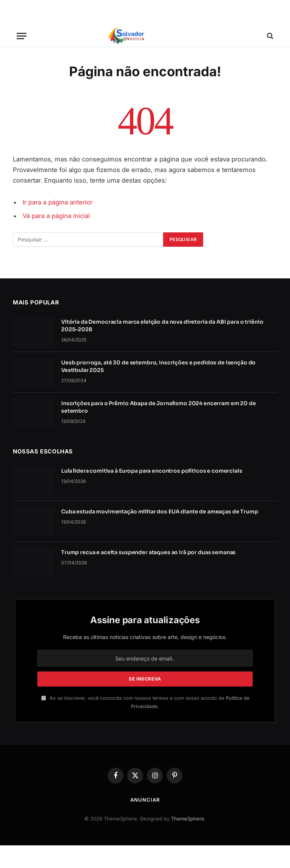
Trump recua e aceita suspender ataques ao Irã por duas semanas (148, 552)
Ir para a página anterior (58, 202)
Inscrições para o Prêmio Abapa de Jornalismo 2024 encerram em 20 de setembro (159, 407)
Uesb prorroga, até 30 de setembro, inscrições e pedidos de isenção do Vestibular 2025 (158, 366)
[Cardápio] (22, 36)
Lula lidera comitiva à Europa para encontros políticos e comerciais (152, 471)
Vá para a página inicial (56, 216)
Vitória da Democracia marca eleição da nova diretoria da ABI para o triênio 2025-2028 (162, 326)
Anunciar (145, 800)
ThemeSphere (188, 819)
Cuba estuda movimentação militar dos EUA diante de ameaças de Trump (160, 512)
